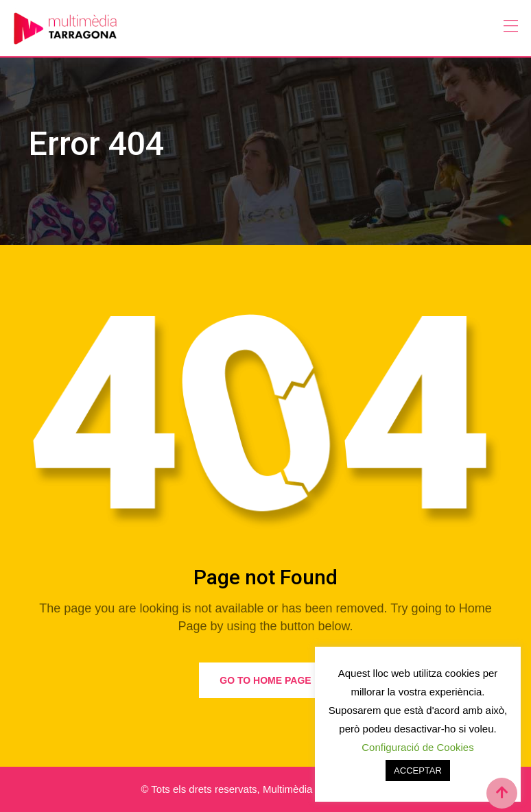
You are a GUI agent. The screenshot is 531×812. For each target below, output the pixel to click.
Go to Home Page (265, 680)
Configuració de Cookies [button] (417, 747)
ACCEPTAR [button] (418, 771)
